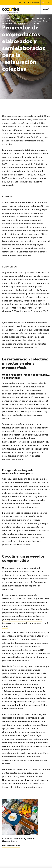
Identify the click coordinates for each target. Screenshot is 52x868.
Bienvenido (7, 18)
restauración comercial (17, 784)
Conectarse (34, 2)
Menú (46, 10)
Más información (11, 846)
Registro (22, 2)
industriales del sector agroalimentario (22, 787)
